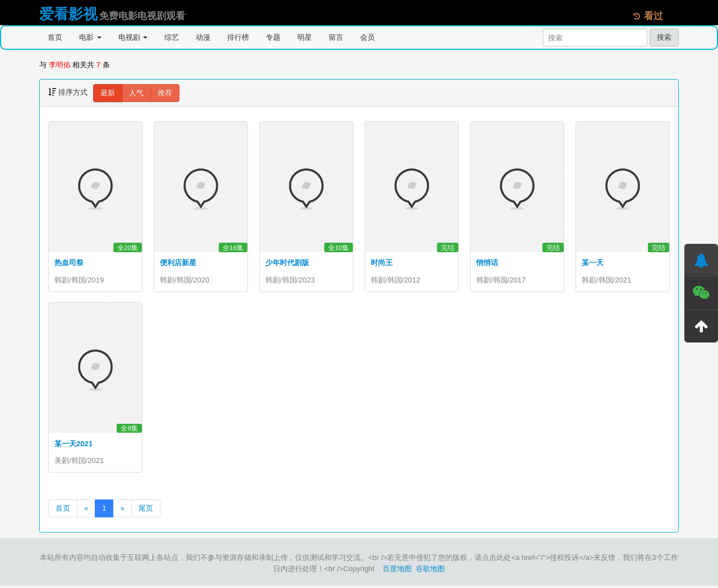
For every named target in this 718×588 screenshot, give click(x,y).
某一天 (593, 263)
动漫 (203, 37)
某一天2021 (73, 445)
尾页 (146, 510)
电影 (90, 37)
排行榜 (238, 37)
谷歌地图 (430, 571)
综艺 (172, 37)
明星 (305, 37)
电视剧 (133, 37)
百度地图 (397, 571)
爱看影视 (68, 14)
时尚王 (382, 263)
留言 (336, 37)
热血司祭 (69, 263)
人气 (136, 93)
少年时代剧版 (287, 263)
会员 (367, 37)
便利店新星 (178, 263)
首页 (55, 37)
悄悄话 (487, 263)
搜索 (664, 37)
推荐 (165, 93)
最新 (108, 93)
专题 (273, 37)
